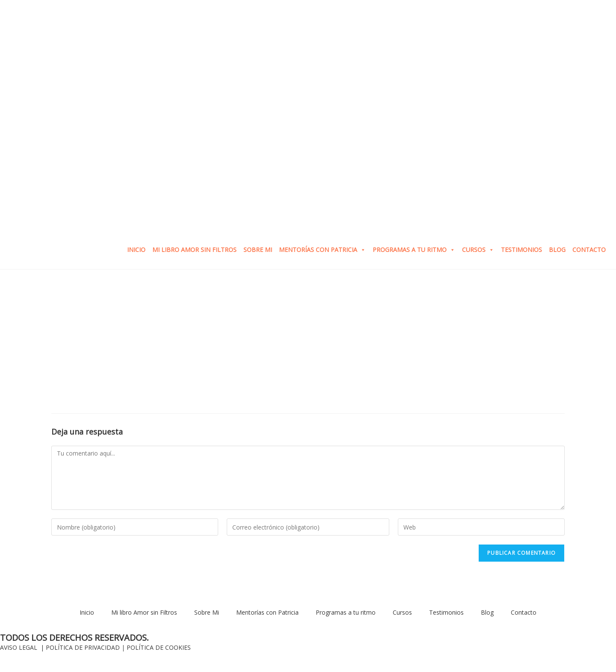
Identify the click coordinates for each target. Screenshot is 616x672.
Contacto (589, 250)
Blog (557, 250)
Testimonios (521, 250)
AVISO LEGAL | (23, 647)
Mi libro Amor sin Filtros (194, 250)
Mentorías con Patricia (322, 250)
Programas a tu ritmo (414, 250)
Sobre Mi (258, 250)
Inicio (136, 250)
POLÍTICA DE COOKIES (159, 647)
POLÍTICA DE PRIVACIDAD (83, 647)
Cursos (478, 250)
